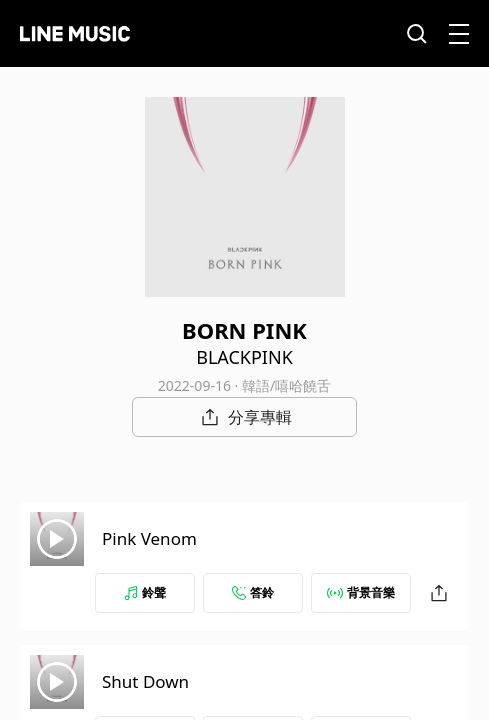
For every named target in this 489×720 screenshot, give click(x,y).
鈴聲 (145, 592)
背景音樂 (361, 592)
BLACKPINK (244, 357)
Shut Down (145, 681)
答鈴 (253, 592)
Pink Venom (149, 538)
